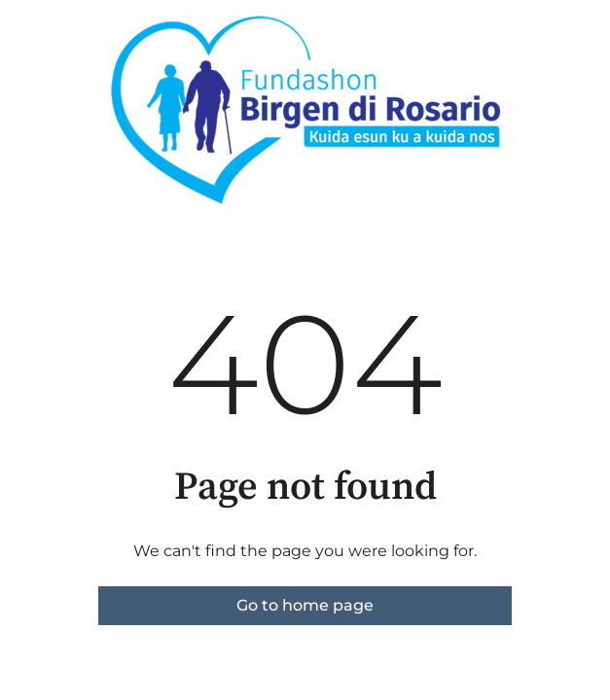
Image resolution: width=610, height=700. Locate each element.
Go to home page (305, 605)
